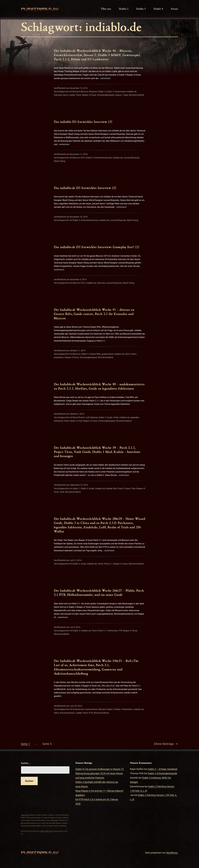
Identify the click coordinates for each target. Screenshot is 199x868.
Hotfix (116, 417)
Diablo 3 (141, 9)
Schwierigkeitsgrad (106, 95)
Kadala (109, 489)
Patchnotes (112, 631)
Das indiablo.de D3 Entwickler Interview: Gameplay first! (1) (97, 247)
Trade (125, 95)
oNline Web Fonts (46, 831)
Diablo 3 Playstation (124, 709)
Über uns (106, 9)
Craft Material (92, 417)
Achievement (78, 709)
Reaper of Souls (89, 95)
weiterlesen (105, 78)
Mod (115, 489)
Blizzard (76, 92)
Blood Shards (79, 417)
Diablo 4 (158, 9)
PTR (120, 631)
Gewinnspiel (120, 92)
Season (118, 95)
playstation (59, 357)
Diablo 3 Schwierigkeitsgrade (163, 773)
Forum (174, 9)
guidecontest (107, 354)
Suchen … (26, 763)
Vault (62, 492)
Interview (58, 95)
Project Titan (130, 489)
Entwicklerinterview (103, 158)
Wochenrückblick (137, 95)
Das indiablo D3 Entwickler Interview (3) (83, 122)
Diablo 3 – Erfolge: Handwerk (163, 769)
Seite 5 (47, 744)
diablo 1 (76, 489)
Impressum (25, 815)
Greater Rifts (95, 354)
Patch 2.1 (108, 564)
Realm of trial (76, 421)
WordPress (172, 853)
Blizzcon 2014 (79, 158)
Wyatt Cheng (60, 161)
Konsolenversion (67, 713)
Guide (110, 417)
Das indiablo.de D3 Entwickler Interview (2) (85, 188)
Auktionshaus (91, 709)
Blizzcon (85, 92)
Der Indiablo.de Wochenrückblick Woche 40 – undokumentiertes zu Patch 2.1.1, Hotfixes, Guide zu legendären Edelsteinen (99, 386)
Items (65, 95)
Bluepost (93, 92)
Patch (78, 95)
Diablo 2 (124, 9)
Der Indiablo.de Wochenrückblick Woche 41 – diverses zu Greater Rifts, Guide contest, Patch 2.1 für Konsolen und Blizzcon (94, 314)
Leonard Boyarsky (131, 158)
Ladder (72, 95)
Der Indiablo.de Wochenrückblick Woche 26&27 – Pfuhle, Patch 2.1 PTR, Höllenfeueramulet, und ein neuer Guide (99, 592)
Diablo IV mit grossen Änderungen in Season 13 (99, 769)
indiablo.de (131, 92)
